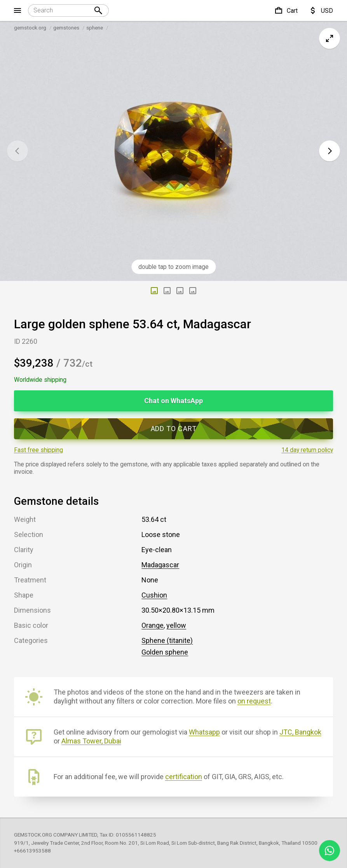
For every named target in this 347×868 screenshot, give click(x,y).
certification (184, 777)
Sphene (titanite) (167, 640)
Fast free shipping (38, 450)
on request (254, 701)
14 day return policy (307, 450)
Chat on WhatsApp (173, 401)
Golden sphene (165, 652)
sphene (95, 28)
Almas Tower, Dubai (91, 741)
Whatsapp (204, 732)
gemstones (66, 28)
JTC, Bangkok (300, 732)
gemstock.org (30, 28)
